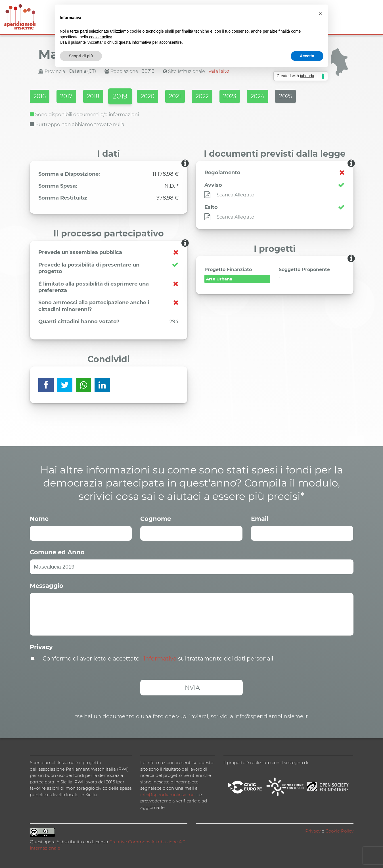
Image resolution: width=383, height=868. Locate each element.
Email (260, 518)
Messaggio (47, 585)
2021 (188, 97)
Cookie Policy (339, 830)
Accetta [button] (307, 56)
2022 (217, 97)
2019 (128, 97)
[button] (321, 14)
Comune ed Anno (57, 552)
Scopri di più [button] (81, 56)
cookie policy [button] (100, 37)
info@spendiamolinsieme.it (169, 794)
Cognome (156, 518)
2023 (248, 97)
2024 (278, 97)
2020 (158, 97)
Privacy (41, 646)
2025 (308, 97)
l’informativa (159, 658)
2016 (40, 97)
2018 (99, 97)
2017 (69, 97)
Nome (39, 518)
